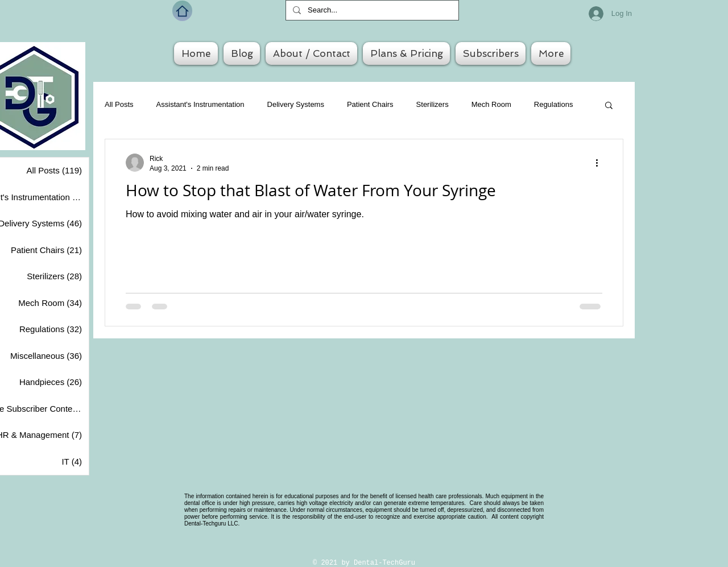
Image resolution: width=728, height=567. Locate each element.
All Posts (119, 104)
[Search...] (371, 10)
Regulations (554, 104)
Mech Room (491, 104)
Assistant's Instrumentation (200, 104)
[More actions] (601, 163)
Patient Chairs (370, 104)
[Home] (182, 11)
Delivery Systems (296, 104)
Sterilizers (433, 104)
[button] (609, 106)
